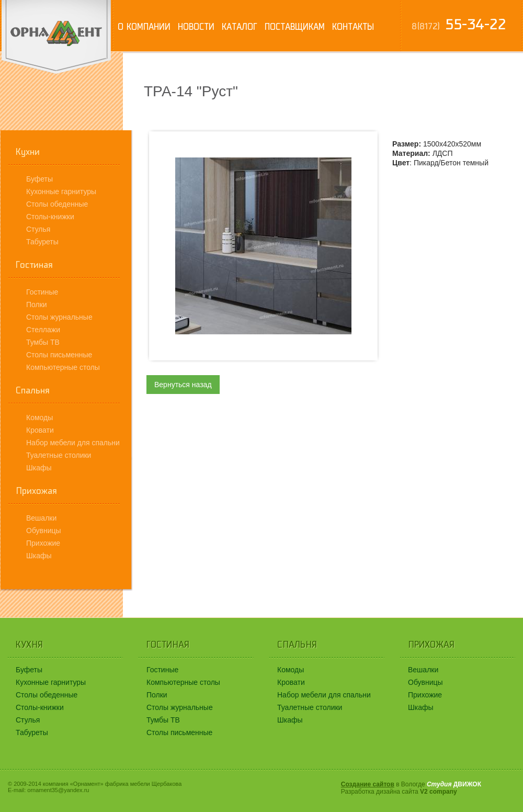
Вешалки (41, 518)
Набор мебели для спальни (73, 443)
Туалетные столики (59, 455)
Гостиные (42, 292)
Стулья (38, 229)
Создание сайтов (368, 784)
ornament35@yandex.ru (58, 790)
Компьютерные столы (63, 367)
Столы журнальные (59, 317)
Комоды (39, 418)
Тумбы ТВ (43, 342)
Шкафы (39, 468)
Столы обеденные (57, 204)
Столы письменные (59, 355)
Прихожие (43, 543)
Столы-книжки (50, 217)
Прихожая (36, 491)
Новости (196, 27)
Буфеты (39, 179)
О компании (144, 27)
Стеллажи (43, 330)
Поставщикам (295, 27)
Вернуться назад (183, 385)
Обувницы (44, 531)
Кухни (28, 152)
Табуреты (42, 242)
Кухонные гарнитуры (61, 191)
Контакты (353, 27)
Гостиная (34, 265)
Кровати (40, 430)
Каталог (240, 27)
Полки (37, 304)
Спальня (33, 390)
